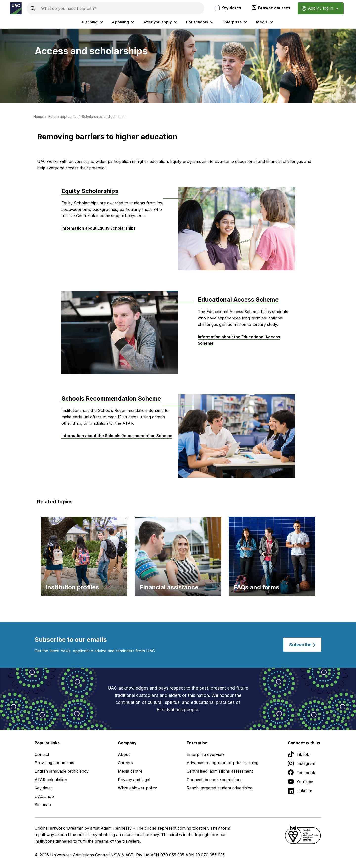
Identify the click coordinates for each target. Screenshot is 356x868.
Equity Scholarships (90, 191)
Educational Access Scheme (238, 300)
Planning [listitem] (93, 22)
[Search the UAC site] (122, 8)
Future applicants (62, 116)
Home (38, 116)
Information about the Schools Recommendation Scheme (117, 436)
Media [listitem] (265, 22)
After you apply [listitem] (161, 22)
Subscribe (302, 645)
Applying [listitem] (124, 22)
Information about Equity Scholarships (99, 228)
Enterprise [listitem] (235, 22)
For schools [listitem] (200, 22)
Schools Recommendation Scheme (111, 398)
